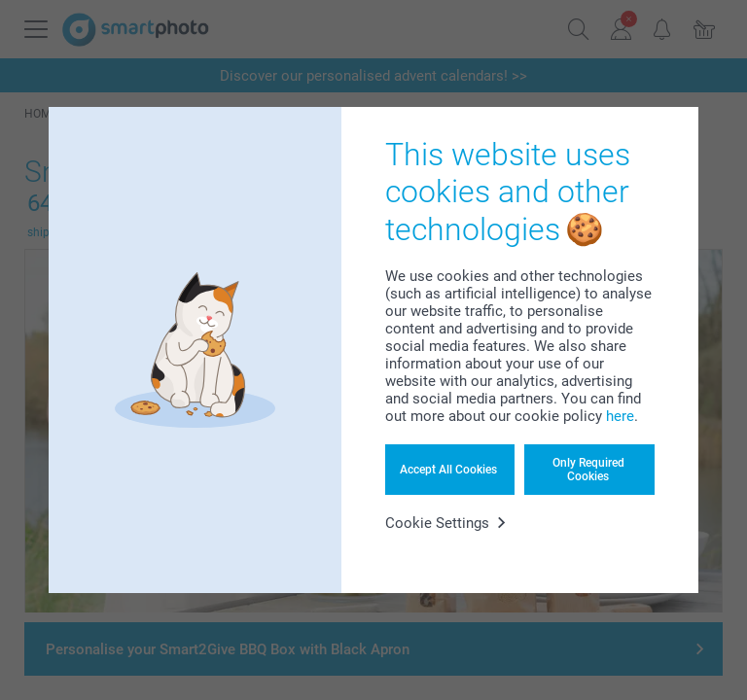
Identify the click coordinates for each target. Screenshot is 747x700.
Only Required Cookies (588, 470)
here (620, 416)
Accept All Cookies (448, 470)
